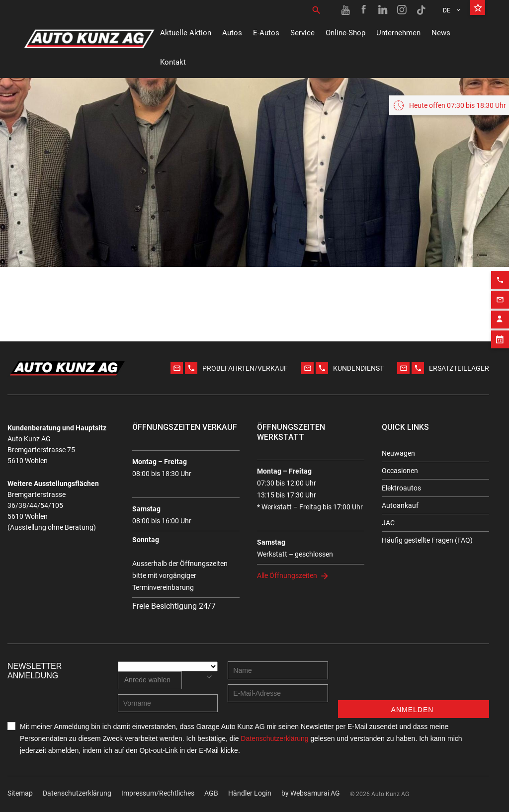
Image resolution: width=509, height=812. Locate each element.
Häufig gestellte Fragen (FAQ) (427, 540)
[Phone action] (500, 276)
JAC (388, 523)
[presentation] (414, 681)
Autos (232, 33)
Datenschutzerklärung (77, 793)
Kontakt (173, 62)
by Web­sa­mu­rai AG (311, 793)
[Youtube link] (345, 10)
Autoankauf (400, 505)
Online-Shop (345, 33)
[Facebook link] (364, 10)
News (441, 33)
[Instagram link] (402, 10)
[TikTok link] (421, 10)
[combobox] (150, 680)
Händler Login (250, 793)
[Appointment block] (500, 335)
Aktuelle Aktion (186, 33)
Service (302, 33)
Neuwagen (398, 453)
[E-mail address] (278, 693)
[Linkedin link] (383, 10)
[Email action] (500, 296)
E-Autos (266, 33)
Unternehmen (398, 33)
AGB (211, 793)
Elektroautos (401, 488)
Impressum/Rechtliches (158, 793)
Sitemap (20, 793)
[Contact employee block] (500, 316)
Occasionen (400, 471)
